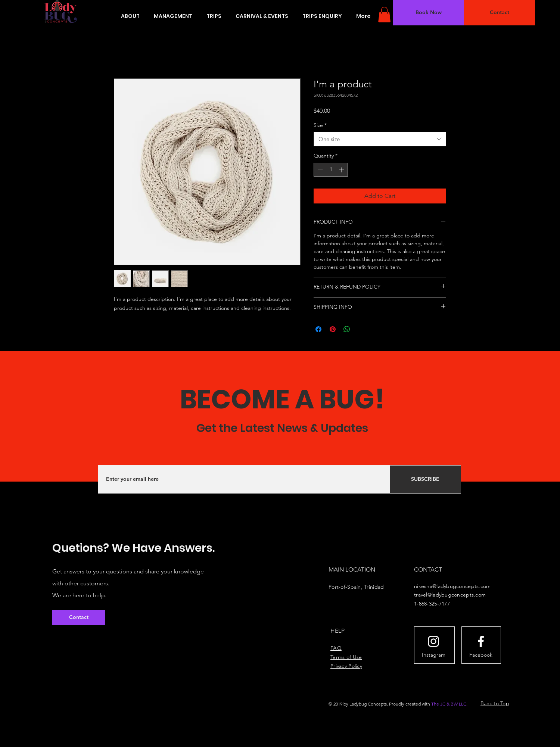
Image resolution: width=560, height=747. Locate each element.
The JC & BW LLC (449, 704)
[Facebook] (481, 655)
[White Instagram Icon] (433, 641)
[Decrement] (319, 170)
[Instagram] (433, 655)
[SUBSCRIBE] (425, 479)
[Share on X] (361, 329)
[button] (384, 15)
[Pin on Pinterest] (333, 329)
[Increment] (342, 170)
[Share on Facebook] (318, 329)
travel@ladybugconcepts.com (450, 595)
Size (320, 125)
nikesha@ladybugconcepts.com (452, 586)
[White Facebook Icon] (481, 641)
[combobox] (380, 139)
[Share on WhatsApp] (347, 329)
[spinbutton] (331, 170)
